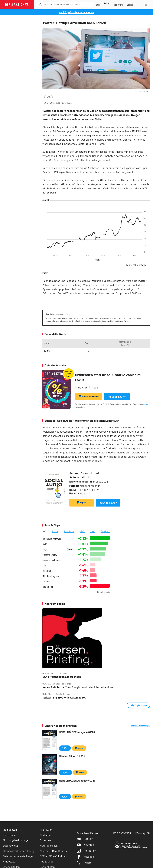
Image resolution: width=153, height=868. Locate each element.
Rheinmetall (48, 587)
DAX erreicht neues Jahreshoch (62, 677)
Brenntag (47, 571)
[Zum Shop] (98, 5)
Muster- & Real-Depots (53, 851)
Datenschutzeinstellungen (19, 856)
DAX (44, 531)
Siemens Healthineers (52, 560)
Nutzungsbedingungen (17, 840)
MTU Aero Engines (51, 576)
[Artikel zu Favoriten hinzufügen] (146, 103)
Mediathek (46, 835)
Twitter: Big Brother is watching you (64, 698)
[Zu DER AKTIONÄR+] (118, 5)
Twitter (48, 97)
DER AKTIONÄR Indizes (53, 856)
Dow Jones (69, 531)
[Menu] (146, 5)
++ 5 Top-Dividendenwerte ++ (76, 12)
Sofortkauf (89, 396)
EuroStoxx (105, 531)
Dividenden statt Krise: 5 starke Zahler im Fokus (108, 377)
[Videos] (130, 5)
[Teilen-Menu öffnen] (133, 103)
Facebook (86, 857)
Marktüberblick (49, 845)
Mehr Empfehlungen (138, 705)
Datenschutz (10, 845)
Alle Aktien (46, 830)
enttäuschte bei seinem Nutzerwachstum (67, 115)
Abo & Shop (47, 861)
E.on (44, 565)
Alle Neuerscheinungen (140, 725)
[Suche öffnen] (40, 5)
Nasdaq (55, 531)
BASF (45, 544)
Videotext (9, 861)
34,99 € (65, 772)
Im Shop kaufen (117, 397)
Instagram (86, 851)
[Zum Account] (107, 3)
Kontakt (85, 839)
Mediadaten (10, 830)
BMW (45, 550)
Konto (146, 404)
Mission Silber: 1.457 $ (72, 756)
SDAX (93, 531)
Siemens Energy (50, 555)
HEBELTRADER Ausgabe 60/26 (77, 780)
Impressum (10, 835)
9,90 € (65, 748)
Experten (45, 840)
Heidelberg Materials (52, 539)
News (71, 549)
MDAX (82, 531)
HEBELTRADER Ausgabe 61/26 (77, 732)
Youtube (85, 845)
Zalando (46, 581)
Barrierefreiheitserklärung (19, 851)
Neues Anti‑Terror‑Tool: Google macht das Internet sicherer (79, 687)
